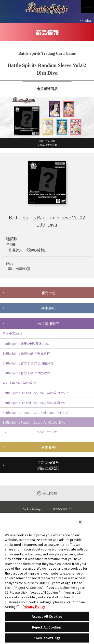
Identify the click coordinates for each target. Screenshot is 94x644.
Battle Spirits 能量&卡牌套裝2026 (26, 343)
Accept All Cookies (47, 616)
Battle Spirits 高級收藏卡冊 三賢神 (26, 353)
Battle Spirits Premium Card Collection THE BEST (36, 412)
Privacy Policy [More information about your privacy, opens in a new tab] (34, 607)
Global (87, 20)
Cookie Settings (32, 509)
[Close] (80, 522)
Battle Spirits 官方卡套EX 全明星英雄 (28, 363)
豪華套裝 (48, 447)
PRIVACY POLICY (62, 509)
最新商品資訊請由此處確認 (48, 465)
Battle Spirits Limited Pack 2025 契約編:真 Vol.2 (35, 393)
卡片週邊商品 (48, 323)
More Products (47, 432)
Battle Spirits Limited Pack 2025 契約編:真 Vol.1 (35, 403)
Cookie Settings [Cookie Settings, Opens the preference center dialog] (47, 638)
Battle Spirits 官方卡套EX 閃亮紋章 (26, 373)
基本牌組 (48, 308)
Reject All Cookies (47, 627)
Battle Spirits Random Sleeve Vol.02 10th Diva (34, 422)
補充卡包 (48, 293)
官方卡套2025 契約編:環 (19, 383)
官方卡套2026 (12, 333)
